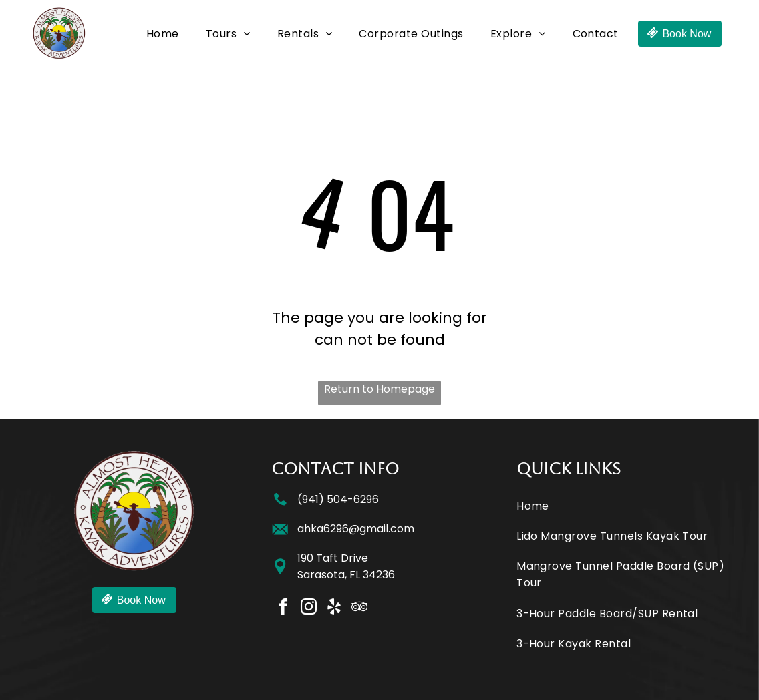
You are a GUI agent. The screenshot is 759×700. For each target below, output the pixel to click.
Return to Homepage (379, 389)
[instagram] (309, 609)
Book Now (687, 34)
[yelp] (334, 609)
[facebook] (283, 609)
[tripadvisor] (359, 609)
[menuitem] (163, 34)
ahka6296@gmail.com (356, 529)
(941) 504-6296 (338, 499)
